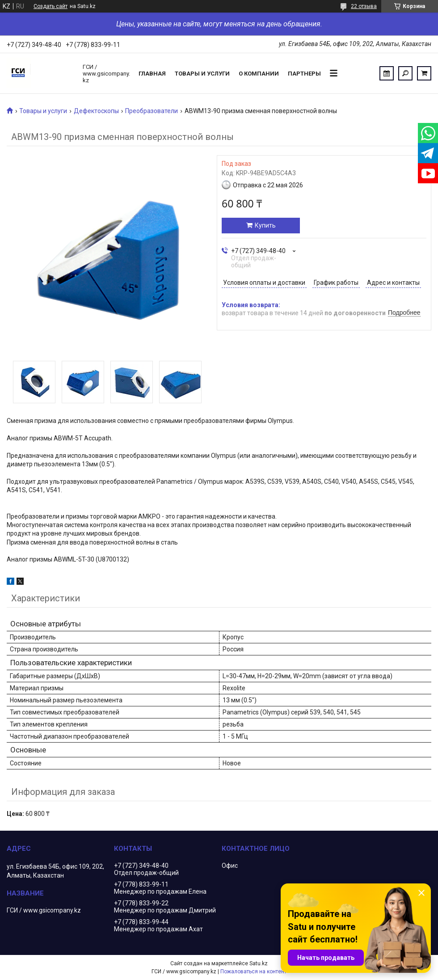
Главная (152, 74)
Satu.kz (259, 963)
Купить (265, 225)
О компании (259, 74)
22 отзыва (364, 6)
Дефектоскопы (96, 111)
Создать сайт (51, 6)
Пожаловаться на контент (253, 972)
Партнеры (304, 74)
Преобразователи (152, 111)
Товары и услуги (202, 74)
